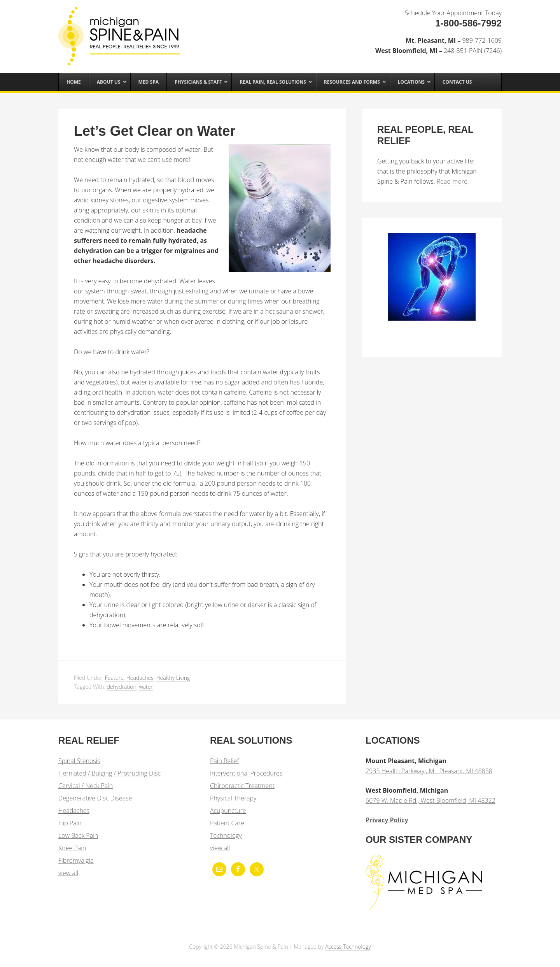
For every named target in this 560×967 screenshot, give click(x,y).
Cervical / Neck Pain (86, 786)
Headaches (140, 678)
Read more (452, 181)
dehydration (122, 687)
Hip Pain (70, 823)
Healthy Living (173, 678)
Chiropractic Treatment (242, 786)
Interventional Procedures (246, 773)
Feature (114, 678)
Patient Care (227, 823)
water (146, 687)
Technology (226, 835)
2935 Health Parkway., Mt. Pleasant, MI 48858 (429, 771)
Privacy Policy (387, 820)
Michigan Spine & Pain (121, 32)
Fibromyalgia (76, 860)
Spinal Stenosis (79, 761)
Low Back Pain (78, 835)
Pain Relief (224, 761)
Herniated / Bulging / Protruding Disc (109, 773)
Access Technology (348, 947)
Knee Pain (72, 848)
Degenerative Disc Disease (95, 798)
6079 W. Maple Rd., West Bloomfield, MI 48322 (430, 800)
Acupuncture (228, 811)
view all (68, 873)
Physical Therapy (233, 798)
